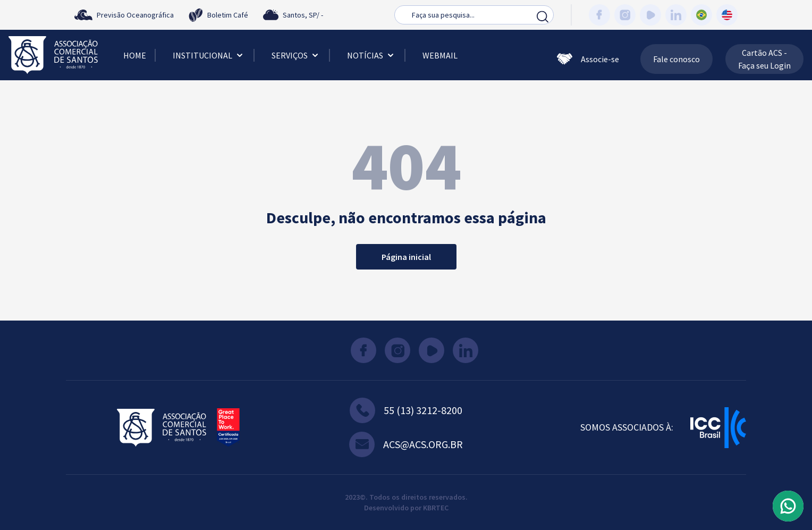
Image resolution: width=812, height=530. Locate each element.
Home (135, 55)
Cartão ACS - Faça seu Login (764, 59)
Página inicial (406, 257)
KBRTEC (436, 508)
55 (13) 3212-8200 (406, 410)
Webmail (440, 55)
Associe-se (588, 59)
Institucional (209, 55)
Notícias (371, 55)
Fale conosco (676, 59)
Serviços (296, 55)
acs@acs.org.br (406, 444)
